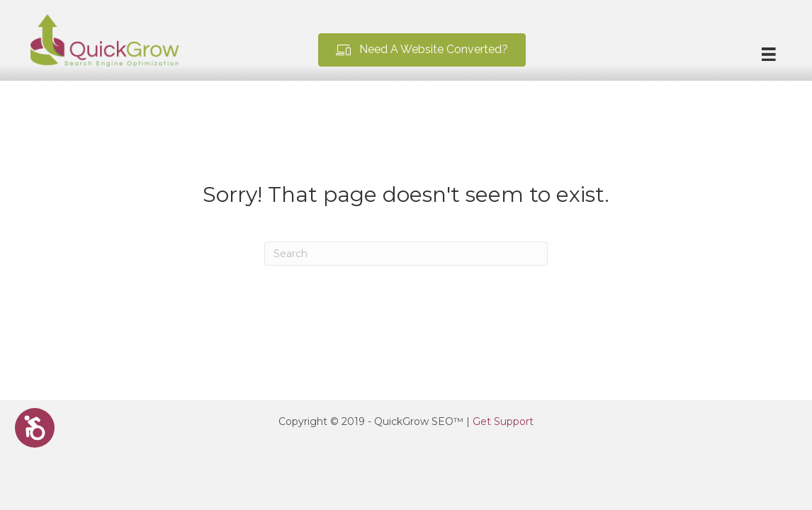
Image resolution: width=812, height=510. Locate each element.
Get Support (503, 421)
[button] (422, 50)
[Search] (406, 254)
